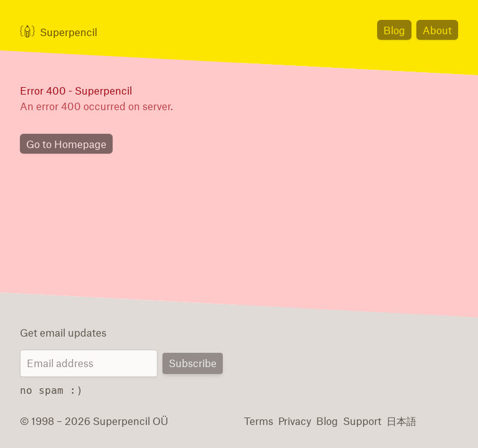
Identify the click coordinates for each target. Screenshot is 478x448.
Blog (398, 30)
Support (356, 420)
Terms (258, 420)
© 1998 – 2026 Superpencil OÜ (88, 420)
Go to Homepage (63, 145)
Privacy (293, 420)
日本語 (394, 420)
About (438, 30)
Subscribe (194, 364)
